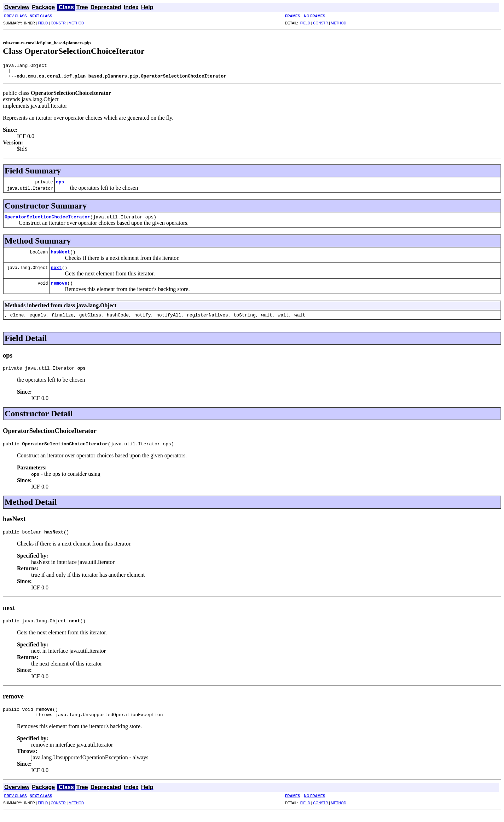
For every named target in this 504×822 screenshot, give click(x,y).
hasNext (60, 255)
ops (60, 185)
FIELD (43, 23)
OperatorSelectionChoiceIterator (47, 220)
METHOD (76, 23)
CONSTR (58, 23)
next (56, 270)
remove (59, 286)
